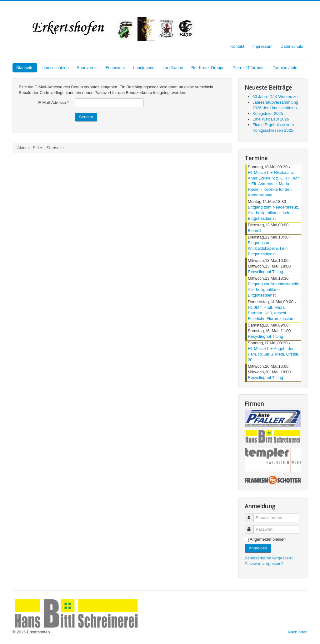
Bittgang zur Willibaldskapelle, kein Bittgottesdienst (268, 248)
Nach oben (298, 632)
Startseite (25, 68)
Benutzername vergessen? (269, 558)
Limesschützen (55, 68)
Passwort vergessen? (264, 564)
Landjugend (144, 68)
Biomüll (255, 231)
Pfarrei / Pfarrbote (249, 68)
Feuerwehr (115, 68)
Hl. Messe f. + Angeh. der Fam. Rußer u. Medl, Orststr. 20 (274, 354)
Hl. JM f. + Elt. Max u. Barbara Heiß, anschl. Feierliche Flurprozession (270, 313)
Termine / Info (285, 68)
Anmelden (258, 548)
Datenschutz (292, 46)
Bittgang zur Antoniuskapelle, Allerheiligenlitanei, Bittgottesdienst (274, 290)
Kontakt (237, 46)
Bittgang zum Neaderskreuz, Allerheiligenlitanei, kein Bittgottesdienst (273, 213)
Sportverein (87, 68)
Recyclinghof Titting (265, 272)
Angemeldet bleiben (268, 539)
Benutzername (252, 515)
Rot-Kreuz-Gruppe (208, 68)
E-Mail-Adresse (53, 103)
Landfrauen (173, 68)
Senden (86, 117)
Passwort (252, 527)
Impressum (262, 46)
